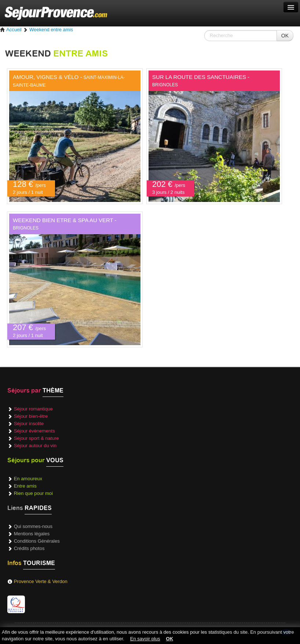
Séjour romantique (33, 409)
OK (285, 36)
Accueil (11, 30)
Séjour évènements (34, 431)
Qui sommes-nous (33, 526)
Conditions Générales (37, 541)
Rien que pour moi (33, 493)
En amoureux (28, 479)
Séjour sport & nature (36, 438)
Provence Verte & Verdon (41, 581)
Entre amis (25, 486)
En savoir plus (145, 639)
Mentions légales (32, 534)
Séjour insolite (29, 424)
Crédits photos (29, 548)
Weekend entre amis (51, 30)
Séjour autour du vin (35, 446)
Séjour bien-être (31, 416)
